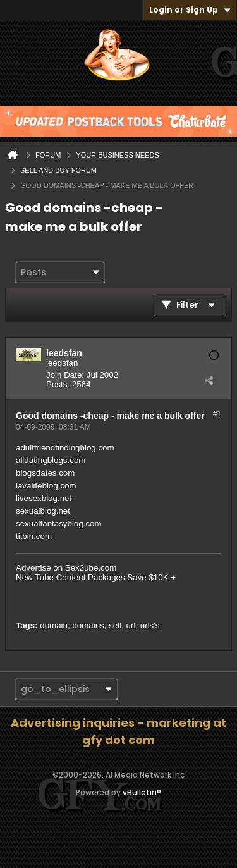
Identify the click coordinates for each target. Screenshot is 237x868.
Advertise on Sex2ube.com (66, 568)
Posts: (58, 384)
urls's (150, 625)
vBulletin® (142, 792)
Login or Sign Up (190, 10)
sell (115, 625)
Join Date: (65, 375)
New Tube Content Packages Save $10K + (96, 577)
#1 (217, 414)
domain (54, 625)
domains (88, 625)
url (131, 625)
